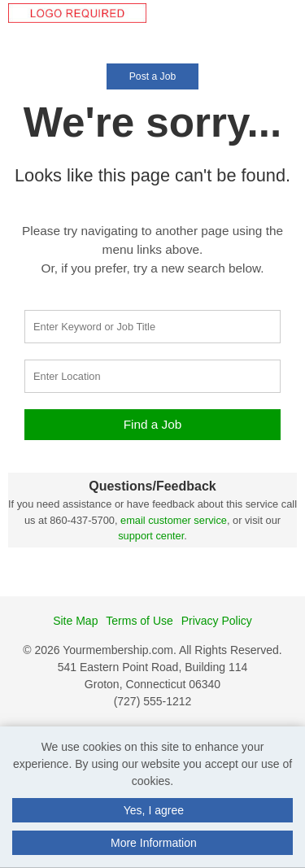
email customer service (174, 520)
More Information (154, 843)
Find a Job (153, 424)
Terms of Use (139, 621)
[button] (300, 32)
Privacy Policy (217, 621)
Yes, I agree (154, 810)
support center (151, 536)
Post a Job (152, 76)
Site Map (75, 621)
